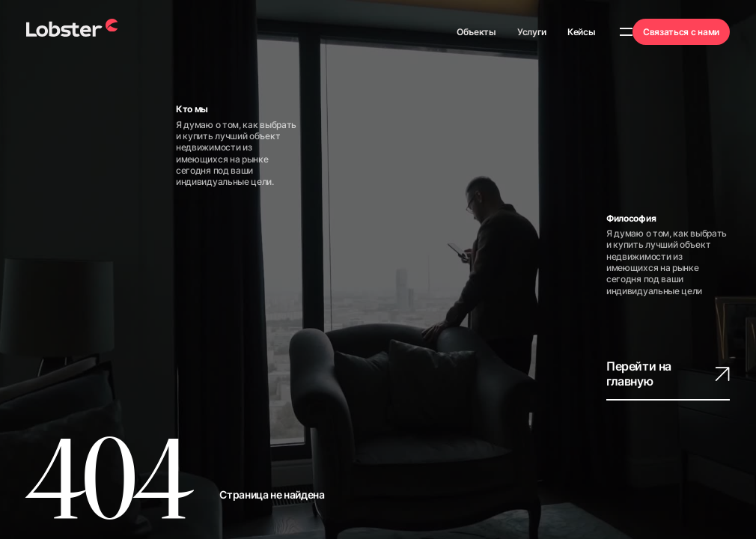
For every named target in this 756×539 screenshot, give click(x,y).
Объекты (476, 32)
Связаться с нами (681, 32)
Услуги (532, 32)
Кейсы (581, 32)
